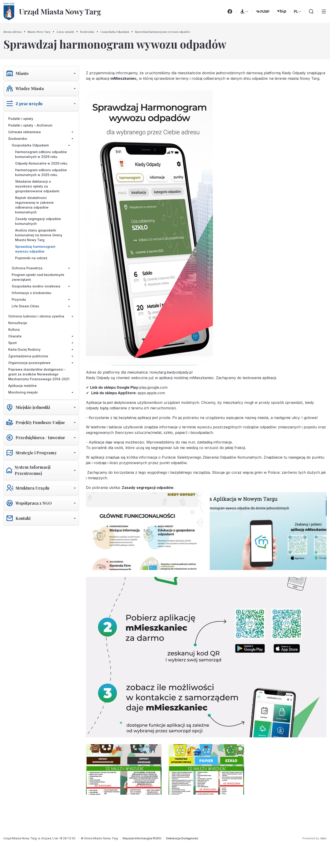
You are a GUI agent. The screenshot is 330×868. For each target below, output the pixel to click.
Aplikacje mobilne (22, 386)
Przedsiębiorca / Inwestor (40, 438)
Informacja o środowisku (32, 293)
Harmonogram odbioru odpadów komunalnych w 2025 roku (41, 172)
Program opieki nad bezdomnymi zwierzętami (38, 277)
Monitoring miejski (23, 392)
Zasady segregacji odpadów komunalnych (38, 221)
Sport (12, 343)
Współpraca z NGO (34, 503)
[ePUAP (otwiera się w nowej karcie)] (262, 11)
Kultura (14, 329)
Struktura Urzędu (33, 488)
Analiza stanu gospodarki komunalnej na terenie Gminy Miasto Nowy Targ (39, 235)
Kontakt (23, 518)
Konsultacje (18, 323)
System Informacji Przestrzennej (33, 470)
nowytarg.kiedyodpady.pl (171, 372)
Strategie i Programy (36, 453)
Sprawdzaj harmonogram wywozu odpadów (35, 249)
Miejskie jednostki (33, 407)
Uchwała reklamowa (25, 132)
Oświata (15, 336)
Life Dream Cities (25, 306)
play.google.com (153, 387)
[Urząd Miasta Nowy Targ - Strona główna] (52, 11)
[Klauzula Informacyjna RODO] (142, 838)
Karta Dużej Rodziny (24, 349)
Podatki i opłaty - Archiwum (30, 125)
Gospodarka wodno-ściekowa (36, 286)
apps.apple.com (151, 393)
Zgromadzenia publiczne (28, 356)
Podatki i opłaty (21, 119)
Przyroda (19, 299)
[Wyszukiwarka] (311, 11)
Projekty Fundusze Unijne (40, 422)
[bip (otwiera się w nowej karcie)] (282, 11)
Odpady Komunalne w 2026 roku (41, 163)
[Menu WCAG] (244, 11)
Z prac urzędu (29, 104)
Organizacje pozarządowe (29, 363)
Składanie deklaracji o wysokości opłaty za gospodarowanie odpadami (37, 186)
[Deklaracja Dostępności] (182, 838)
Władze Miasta (30, 88)
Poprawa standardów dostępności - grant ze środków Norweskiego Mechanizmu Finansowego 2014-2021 (39, 374)
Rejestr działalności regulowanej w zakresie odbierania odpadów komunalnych (34, 205)
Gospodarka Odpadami (30, 145)
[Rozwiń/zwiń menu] (75, 73)
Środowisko (18, 139)
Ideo (323, 838)
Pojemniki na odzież (31, 258)
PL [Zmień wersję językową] (298, 11)
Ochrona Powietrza (27, 268)
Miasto (22, 73)
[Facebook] (230, 11)
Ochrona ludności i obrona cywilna (36, 316)
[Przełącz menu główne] (324, 11)
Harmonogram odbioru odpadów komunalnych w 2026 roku (41, 154)
